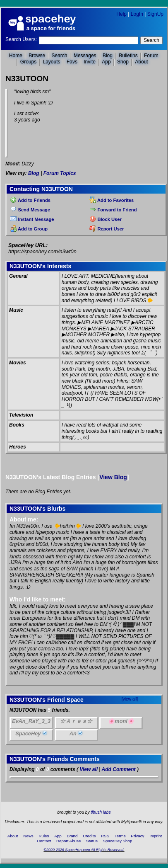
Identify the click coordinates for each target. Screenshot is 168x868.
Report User (107, 229)
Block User (106, 219)
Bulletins (128, 56)
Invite (90, 62)
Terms (120, 836)
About (141, 62)
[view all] (130, 699)
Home (16, 56)
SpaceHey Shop (118, 841)
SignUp (155, 14)
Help (121, 14)
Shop (123, 62)
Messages (85, 56)
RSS (105, 836)
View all (89, 769)
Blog (108, 56)
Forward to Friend (113, 210)
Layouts (52, 62)
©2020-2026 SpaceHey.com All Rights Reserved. (84, 850)
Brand (72, 836)
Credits (89, 836)
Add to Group (29, 229)
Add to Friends (30, 200)
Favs (72, 62)
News (28, 836)
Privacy (137, 836)
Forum (151, 56)
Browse (37, 56)
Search (151, 40)
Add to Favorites (112, 200)
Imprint (156, 836)
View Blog (113, 477)
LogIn (137, 14)
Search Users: (21, 39)
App (106, 62)
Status (92, 841)
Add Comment (119, 769)
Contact (44, 841)
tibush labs (101, 812)
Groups (28, 62)
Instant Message (32, 219)
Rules (44, 836)
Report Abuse (68, 841)
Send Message (30, 210)
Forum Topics (60, 173)
